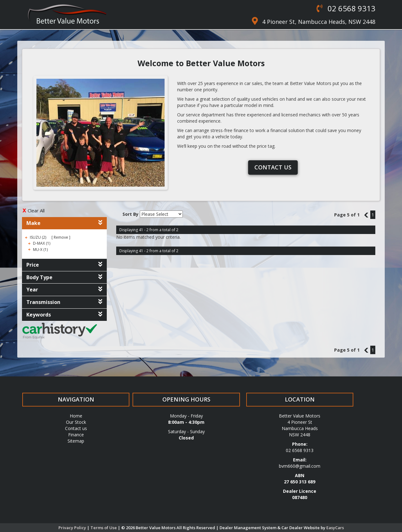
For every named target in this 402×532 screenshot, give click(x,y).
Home (76, 416)
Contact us (273, 167)
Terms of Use (104, 528)
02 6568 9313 (350, 8)
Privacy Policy (73, 528)
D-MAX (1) (42, 243)
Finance (76, 435)
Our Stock (76, 422)
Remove (61, 237)
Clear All (36, 210)
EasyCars (335, 528)
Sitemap (76, 441)
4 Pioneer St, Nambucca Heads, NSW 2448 (319, 22)
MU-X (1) (40, 250)
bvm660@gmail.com (300, 466)
